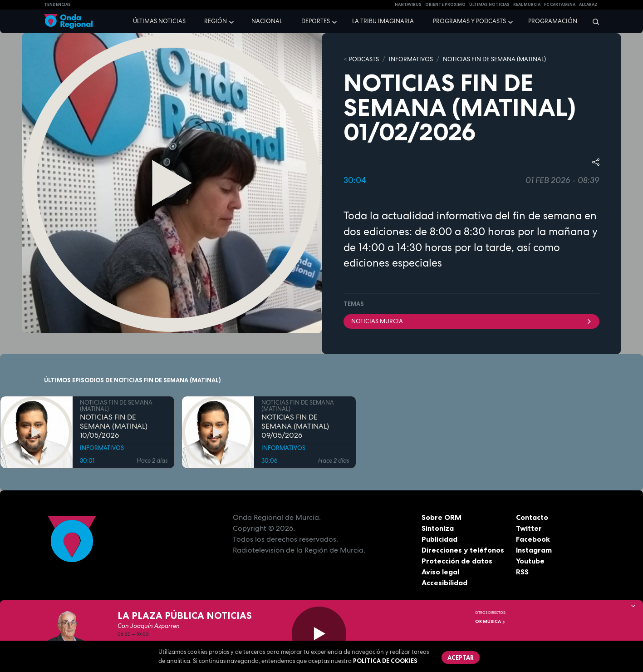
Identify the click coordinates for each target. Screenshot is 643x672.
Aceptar (461, 657)
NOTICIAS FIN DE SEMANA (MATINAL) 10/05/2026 (114, 426)
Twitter (529, 528)
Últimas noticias (159, 21)
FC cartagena (560, 5)
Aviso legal (440, 572)
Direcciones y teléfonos (463, 550)
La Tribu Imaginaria (383, 21)
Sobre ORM (442, 517)
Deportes (316, 21)
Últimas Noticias (489, 5)
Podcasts (364, 59)
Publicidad (439, 539)
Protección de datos (457, 561)
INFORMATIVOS (411, 59)
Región (216, 21)
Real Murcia (527, 5)
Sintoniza (438, 528)
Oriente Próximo (445, 5)
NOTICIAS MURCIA (471, 321)
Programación (553, 21)
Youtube (530, 561)
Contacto (532, 517)
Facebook (533, 539)
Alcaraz (588, 5)
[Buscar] (593, 21)
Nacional (267, 21)
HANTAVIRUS (408, 5)
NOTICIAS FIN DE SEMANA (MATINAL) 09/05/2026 (295, 426)
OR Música (490, 621)
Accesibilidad (444, 583)
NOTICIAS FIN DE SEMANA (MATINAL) (494, 59)
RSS (522, 572)
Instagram (534, 550)
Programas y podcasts (469, 21)
